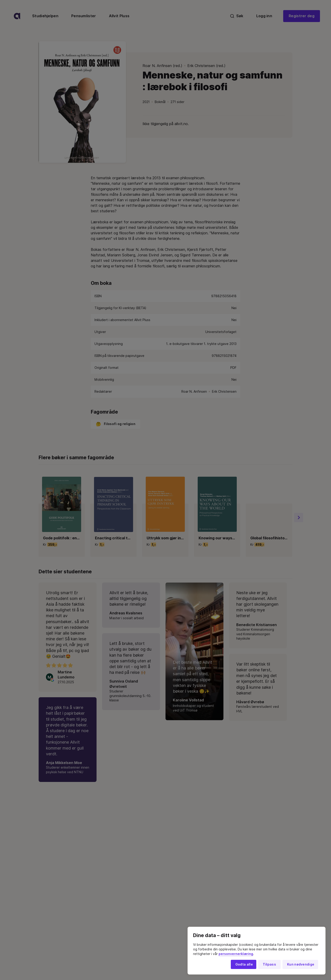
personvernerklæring (236, 954)
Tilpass (269, 964)
